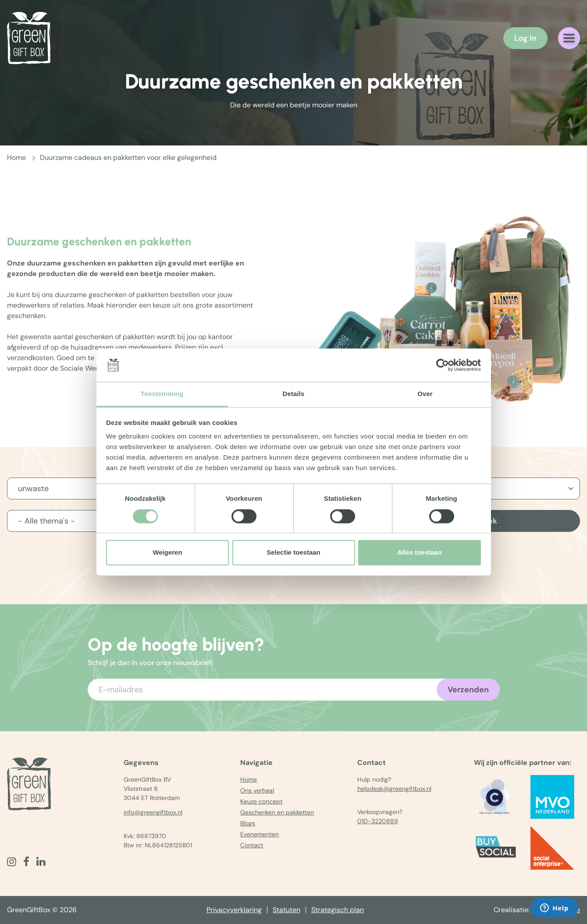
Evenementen (260, 834)
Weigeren (167, 553)
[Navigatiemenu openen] (569, 38)
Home (16, 158)
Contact (252, 845)
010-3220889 (378, 821)
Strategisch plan (338, 910)
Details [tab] (294, 394)
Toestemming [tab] (162, 394)
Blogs (248, 823)
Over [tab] (425, 394)
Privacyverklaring (234, 910)
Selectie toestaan (293, 553)
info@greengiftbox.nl (153, 812)
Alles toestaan (420, 553)
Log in (525, 38)
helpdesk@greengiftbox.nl (394, 789)
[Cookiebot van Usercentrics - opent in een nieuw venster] (443, 365)
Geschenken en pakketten (277, 812)
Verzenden (468, 690)
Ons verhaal (257, 790)
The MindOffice (556, 910)
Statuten (286, 910)
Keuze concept (261, 801)
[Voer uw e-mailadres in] (294, 690)
